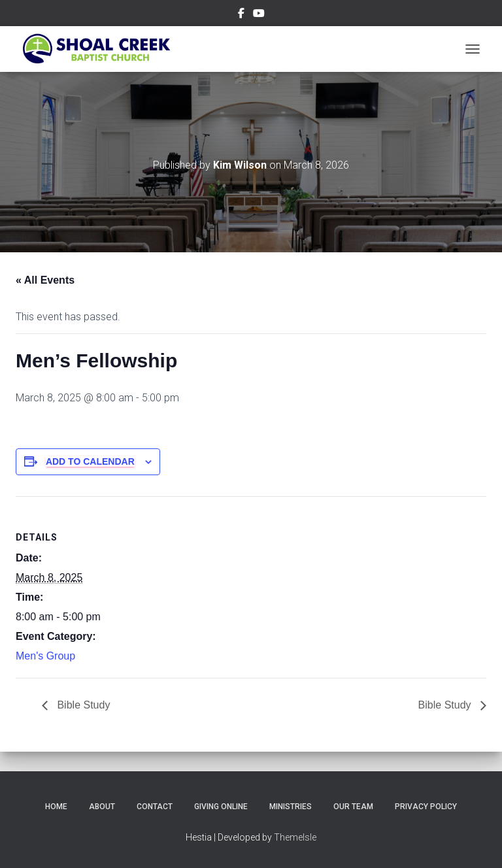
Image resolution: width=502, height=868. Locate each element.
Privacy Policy (426, 807)
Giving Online (221, 807)
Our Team (353, 807)
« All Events (45, 280)
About (102, 807)
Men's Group (45, 656)
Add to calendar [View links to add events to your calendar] (90, 461)
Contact (155, 807)
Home (56, 807)
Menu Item (241, 15)
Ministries (291, 807)
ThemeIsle (295, 837)
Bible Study (82, 705)
